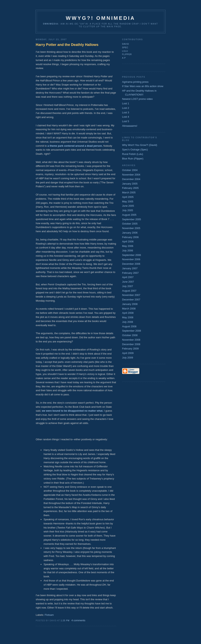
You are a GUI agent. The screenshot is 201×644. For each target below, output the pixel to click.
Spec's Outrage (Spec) (135, 150)
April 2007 (128, 277)
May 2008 (128, 317)
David (126, 44)
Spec (125, 48)
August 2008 (129, 326)
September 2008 (132, 331)
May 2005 (128, 201)
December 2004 (131, 179)
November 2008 (131, 340)
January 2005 (130, 184)
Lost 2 (126, 108)
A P (124, 58)
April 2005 (128, 197)
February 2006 (130, 237)
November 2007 (131, 295)
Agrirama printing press (135, 82)
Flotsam (49, 615)
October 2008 (130, 335)
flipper (127, 54)
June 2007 (128, 282)
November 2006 (131, 259)
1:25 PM (65, 621)
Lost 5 (126, 121)
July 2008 (128, 322)
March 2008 (129, 309)
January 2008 (130, 304)
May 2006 (128, 246)
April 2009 (128, 353)
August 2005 (129, 215)
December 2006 (131, 264)
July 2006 (128, 251)
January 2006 (130, 233)
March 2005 (129, 192)
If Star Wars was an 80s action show (143, 86)
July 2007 (128, 286)
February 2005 (130, 188)
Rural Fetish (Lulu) (133, 154)
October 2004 (130, 170)
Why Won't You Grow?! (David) (140, 145)
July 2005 (128, 210)
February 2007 (130, 273)
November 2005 (131, 228)
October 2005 (130, 224)
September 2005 (132, 219)
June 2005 (128, 206)
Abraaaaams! (130, 126)
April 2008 (128, 313)
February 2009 (130, 349)
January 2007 (130, 268)
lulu (125, 51)
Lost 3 (126, 112)
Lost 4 (126, 117)
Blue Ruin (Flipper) (133, 159)
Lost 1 (126, 103)
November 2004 (131, 175)
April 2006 (128, 241)
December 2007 (131, 300)
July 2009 (128, 358)
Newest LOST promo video (137, 99)
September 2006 (132, 255)
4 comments (78, 620)
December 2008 (131, 344)
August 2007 (129, 291)
